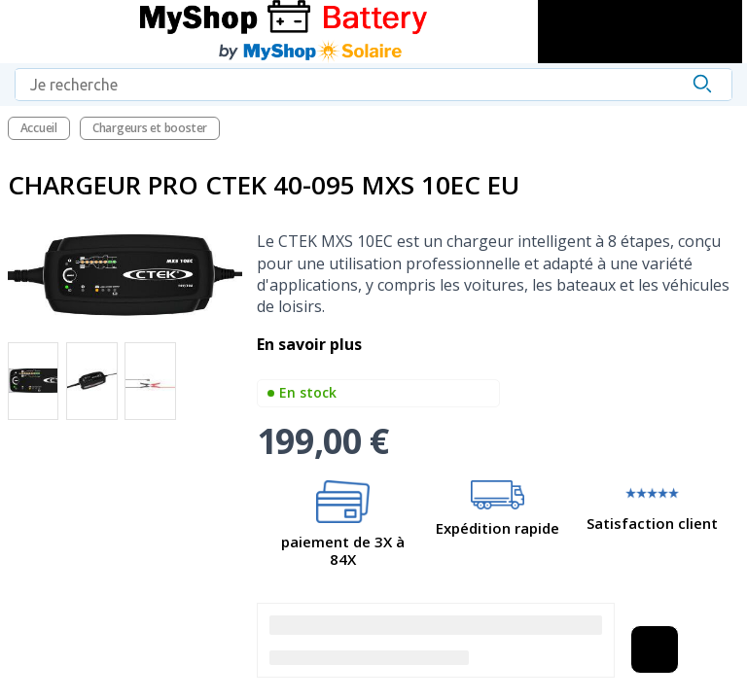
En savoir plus (311, 344)
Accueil (39, 128)
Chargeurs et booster (150, 128)
